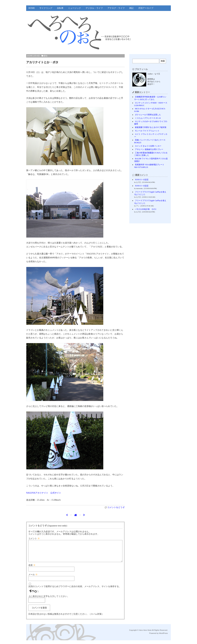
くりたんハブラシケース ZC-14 (148, 118)
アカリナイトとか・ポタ (42, 62)
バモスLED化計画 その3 (146, 209)
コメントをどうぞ (116, 507)
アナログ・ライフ (116, 8)
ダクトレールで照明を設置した (148, 115)
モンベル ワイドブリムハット (147, 131)
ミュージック (74, 8)
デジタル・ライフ (94, 8)
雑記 (131, 8)
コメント (34, 538)
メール (33, 578)
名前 (32, 569)
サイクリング (46, 8)
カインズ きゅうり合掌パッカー (148, 146)
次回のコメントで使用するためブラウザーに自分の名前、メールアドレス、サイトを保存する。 (75, 590)
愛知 (46, 56)
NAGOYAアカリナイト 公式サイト (44, 493)
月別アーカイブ (146, 8)
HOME (32, 8)
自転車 (60, 8)
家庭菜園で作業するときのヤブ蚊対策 (151, 127)
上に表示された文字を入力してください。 (49, 600)
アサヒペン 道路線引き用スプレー (149, 149)
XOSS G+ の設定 (142, 180)
